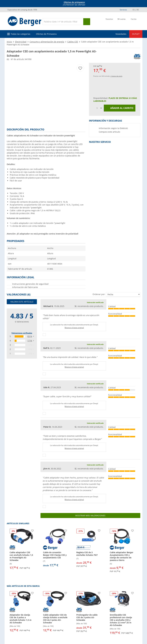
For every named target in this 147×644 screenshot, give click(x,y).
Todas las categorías (21, 34)
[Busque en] (87, 22)
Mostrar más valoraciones (90, 516)
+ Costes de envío (116, 76)
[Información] (74, 4)
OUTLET (136, 34)
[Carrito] (134, 21)
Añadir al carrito (120, 108)
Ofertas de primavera (74, 2)
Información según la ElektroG (113, 128)
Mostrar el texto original (74, 328)
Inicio (9, 42)
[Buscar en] (63, 22)
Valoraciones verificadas (22, 333)
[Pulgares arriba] (44, 335)
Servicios (123, 10)
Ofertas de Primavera (46, 34)
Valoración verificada (95, 302)
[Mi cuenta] (122, 21)
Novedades (121, 34)
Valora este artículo (22, 302)
